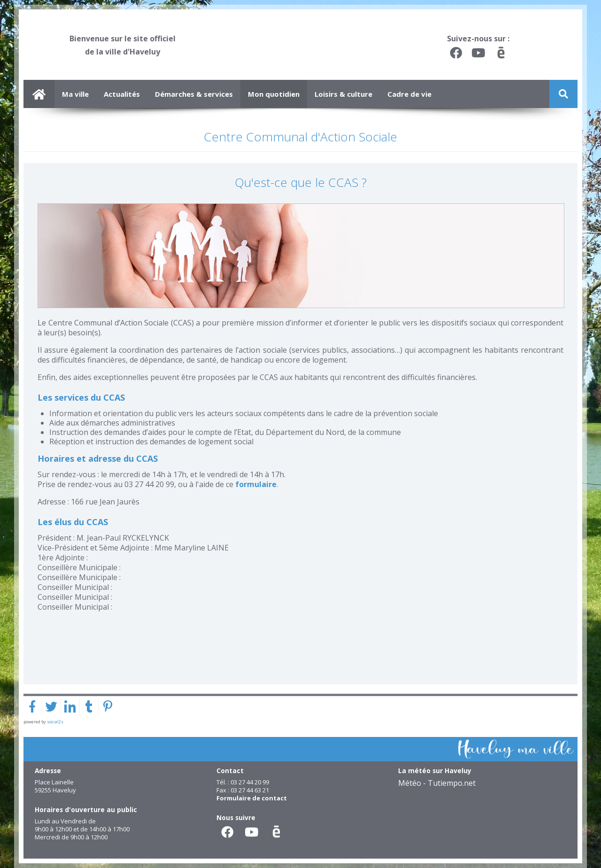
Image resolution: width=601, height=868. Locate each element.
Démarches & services (194, 94)
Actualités (122, 94)
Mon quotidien (274, 94)
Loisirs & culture (343, 94)
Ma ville (75, 94)
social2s (55, 722)
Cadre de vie (409, 94)
